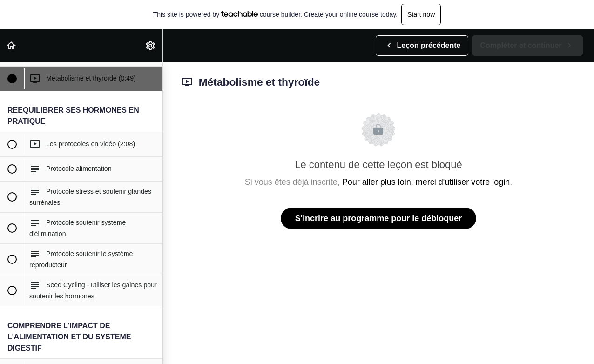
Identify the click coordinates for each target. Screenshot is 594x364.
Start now (421, 14)
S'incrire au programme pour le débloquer (378, 218)
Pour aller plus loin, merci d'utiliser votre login (426, 182)
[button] (12, 45)
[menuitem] (151, 45)
